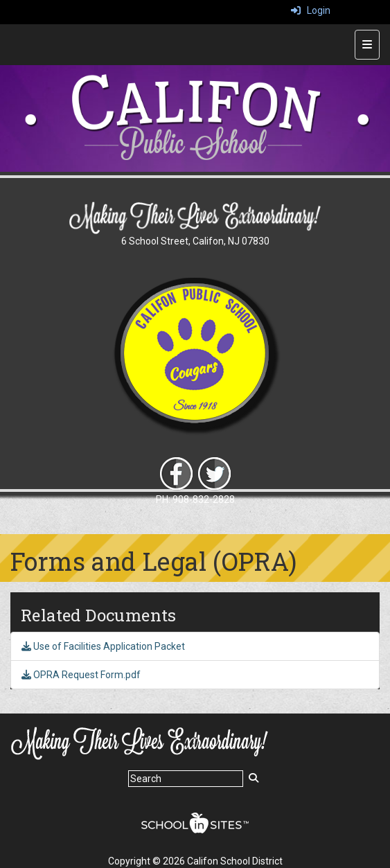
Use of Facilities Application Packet (103, 646)
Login (311, 10)
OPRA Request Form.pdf (81, 675)
